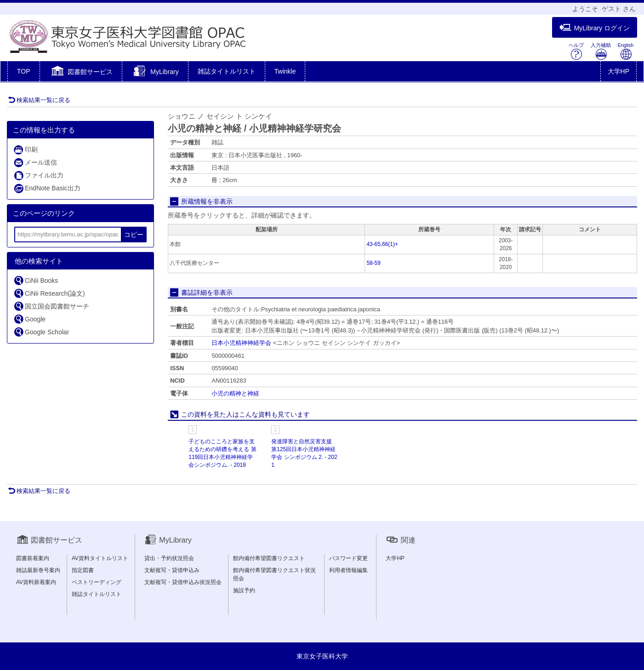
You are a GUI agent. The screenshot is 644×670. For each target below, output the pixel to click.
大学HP (618, 71)
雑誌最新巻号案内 (38, 570)
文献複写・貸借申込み (172, 570)
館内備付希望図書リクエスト (269, 558)
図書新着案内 (33, 558)
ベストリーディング (97, 582)
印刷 (26, 150)
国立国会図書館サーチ (51, 306)
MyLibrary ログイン (595, 28)
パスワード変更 (348, 558)
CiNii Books (36, 280)
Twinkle (285, 71)
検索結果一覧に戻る (39, 100)
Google (29, 319)
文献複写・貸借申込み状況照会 (183, 582)
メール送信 (35, 163)
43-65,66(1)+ (382, 244)
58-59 (373, 263)
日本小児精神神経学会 (241, 343)
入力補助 (601, 51)
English (626, 51)
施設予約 (244, 590)
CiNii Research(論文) (49, 293)
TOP (24, 71)
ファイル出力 (38, 175)
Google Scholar (41, 332)
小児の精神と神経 (235, 393)
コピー (134, 235)
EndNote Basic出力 (47, 188)
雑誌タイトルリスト (227, 71)
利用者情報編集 (348, 570)
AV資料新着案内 (36, 582)
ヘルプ (576, 51)
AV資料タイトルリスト (100, 558)
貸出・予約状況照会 (169, 558)
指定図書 (83, 570)
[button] (81, 72)
